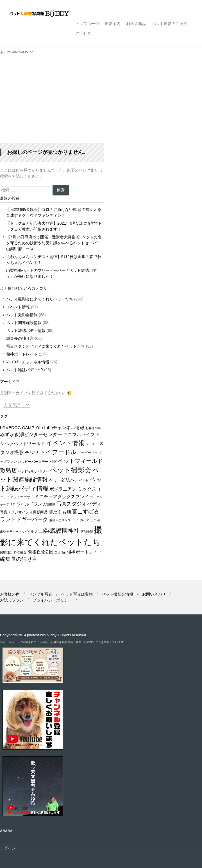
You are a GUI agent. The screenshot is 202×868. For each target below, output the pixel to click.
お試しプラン (12, 600)
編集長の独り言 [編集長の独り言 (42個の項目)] (19, 559)
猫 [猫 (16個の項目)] (64, 552)
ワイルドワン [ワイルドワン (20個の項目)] (29, 504)
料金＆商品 (136, 24)
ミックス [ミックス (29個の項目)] (87, 489)
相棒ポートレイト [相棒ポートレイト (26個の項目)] (85, 552)
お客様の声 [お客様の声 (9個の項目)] (93, 428)
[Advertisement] (101, 101)
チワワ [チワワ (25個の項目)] (32, 453)
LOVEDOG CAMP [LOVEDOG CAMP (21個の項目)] (17, 428)
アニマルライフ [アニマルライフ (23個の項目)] (79, 435)
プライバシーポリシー (52, 600)
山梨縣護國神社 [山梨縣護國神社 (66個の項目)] (59, 531)
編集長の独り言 (20, 338)
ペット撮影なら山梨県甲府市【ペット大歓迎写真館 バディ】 (44, 14)
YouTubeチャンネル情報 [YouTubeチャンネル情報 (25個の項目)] (60, 428)
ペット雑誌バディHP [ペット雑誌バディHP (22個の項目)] (69, 480)
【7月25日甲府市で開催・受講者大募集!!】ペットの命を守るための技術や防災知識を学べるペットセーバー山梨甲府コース (54, 243)
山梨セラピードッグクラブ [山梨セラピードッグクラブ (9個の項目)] (19, 532)
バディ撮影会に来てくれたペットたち (40, 299)
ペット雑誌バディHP (25, 370)
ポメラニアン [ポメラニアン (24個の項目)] (63, 489)
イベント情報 (18, 307)
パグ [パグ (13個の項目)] (53, 462)
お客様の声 (10, 594)
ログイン (8, 848)
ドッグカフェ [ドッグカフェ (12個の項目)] (88, 453)
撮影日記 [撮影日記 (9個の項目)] (6, 552)
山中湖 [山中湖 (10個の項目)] (95, 520)
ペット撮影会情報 (22, 315)
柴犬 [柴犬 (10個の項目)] (58, 552)
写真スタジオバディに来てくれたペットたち (46, 346)
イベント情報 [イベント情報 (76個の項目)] (65, 443)
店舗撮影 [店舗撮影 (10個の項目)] (87, 532)
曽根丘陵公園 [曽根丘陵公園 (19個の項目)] (41, 552)
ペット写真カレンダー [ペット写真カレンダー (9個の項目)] (33, 471)
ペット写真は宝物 (77, 594)
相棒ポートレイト (22, 354)
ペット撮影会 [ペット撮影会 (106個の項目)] (71, 470)
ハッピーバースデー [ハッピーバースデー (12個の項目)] (33, 462)
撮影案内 (113, 24)
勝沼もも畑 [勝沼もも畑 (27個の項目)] (60, 512)
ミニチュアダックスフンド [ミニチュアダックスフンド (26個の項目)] (62, 496)
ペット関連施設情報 (24, 323)
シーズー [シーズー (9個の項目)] (92, 444)
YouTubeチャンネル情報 (28, 362)
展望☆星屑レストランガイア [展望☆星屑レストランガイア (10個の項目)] (69, 520)
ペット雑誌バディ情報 (26, 331)
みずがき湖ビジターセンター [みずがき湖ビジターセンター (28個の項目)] (31, 435)
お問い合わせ (154, 594)
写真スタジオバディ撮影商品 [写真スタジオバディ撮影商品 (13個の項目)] (24, 512)
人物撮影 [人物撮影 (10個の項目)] (49, 504)
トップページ (87, 24)
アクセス (83, 33)
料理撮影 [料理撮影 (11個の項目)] (20, 552)
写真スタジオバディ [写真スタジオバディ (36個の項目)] (79, 504)
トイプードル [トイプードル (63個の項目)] (58, 452)
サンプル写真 (40, 594)
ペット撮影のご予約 (170, 24)
